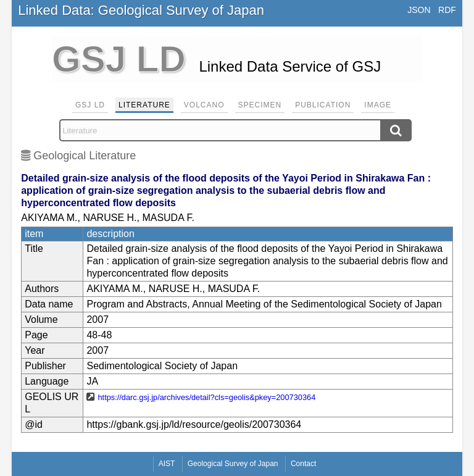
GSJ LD (90, 105)
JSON (419, 10)
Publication (323, 105)
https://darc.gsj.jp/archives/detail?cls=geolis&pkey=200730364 (206, 397)
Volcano (204, 105)
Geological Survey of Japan (233, 464)
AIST (167, 464)
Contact (303, 464)
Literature (144, 105)
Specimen (260, 105)
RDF (447, 10)
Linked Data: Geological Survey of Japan (141, 10)
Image (378, 105)
